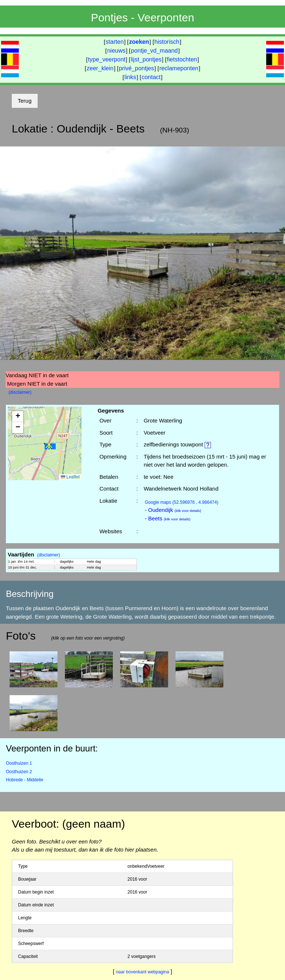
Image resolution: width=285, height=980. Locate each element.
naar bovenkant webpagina (142, 972)
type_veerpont (107, 59)
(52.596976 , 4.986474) (182, 502)
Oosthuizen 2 (19, 772)
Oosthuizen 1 (19, 763)
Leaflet (70, 477)
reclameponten (179, 68)
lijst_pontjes (146, 59)
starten (115, 42)
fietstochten (182, 59)
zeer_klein (100, 68)
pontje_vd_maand (154, 51)
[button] (50, 447)
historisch (167, 42)
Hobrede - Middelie (25, 780)
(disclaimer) (20, 392)
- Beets (168, 518)
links (130, 77)
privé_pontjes (136, 68)
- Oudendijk (173, 510)
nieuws (117, 51)
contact (151, 77)
